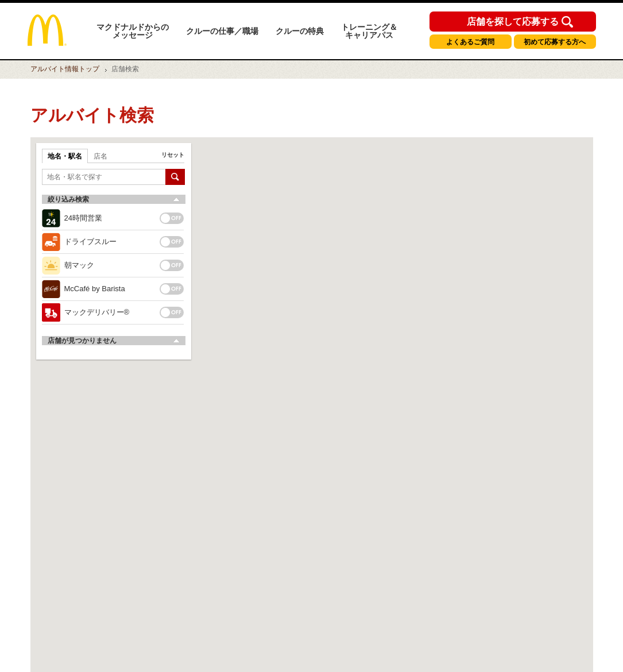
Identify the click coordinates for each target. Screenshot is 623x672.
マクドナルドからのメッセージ (133, 31)
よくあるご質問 (470, 42)
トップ (65, 69)
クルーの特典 (300, 31)
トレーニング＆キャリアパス (369, 31)
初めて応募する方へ (555, 42)
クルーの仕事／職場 (222, 31)
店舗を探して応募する (513, 22)
